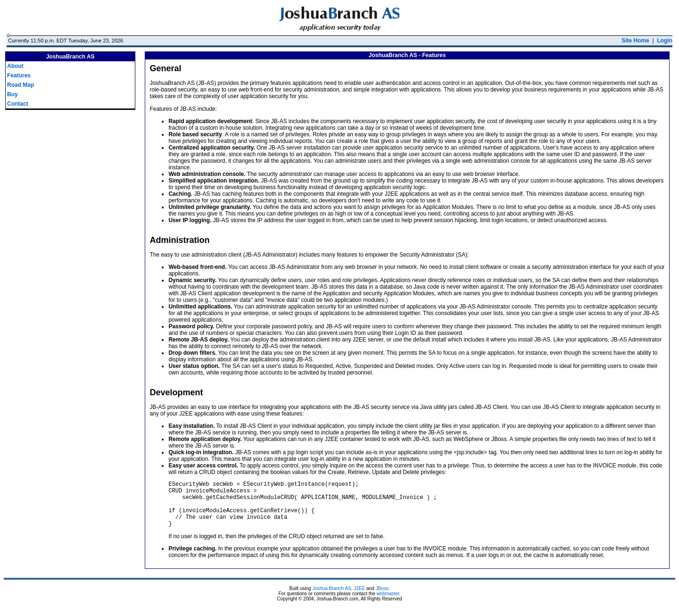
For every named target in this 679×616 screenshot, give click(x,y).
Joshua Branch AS (331, 598)
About (15, 66)
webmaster (388, 604)
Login (665, 41)
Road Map (21, 85)
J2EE (359, 598)
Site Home (635, 41)
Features (19, 75)
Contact (18, 104)
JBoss (382, 598)
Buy (12, 94)
